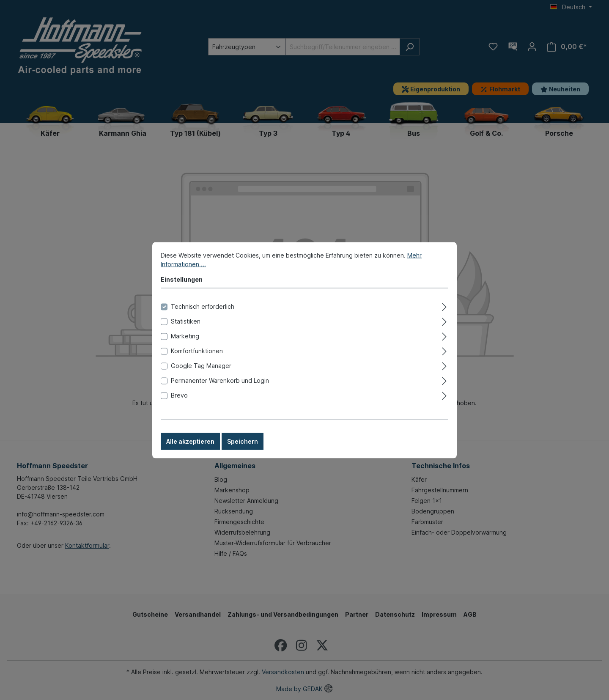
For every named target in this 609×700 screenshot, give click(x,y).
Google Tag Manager (201, 377)
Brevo (179, 407)
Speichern (243, 453)
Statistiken (186, 333)
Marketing (185, 348)
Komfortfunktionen (197, 363)
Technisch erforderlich (203, 318)
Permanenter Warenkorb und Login (220, 392)
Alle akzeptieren (190, 453)
